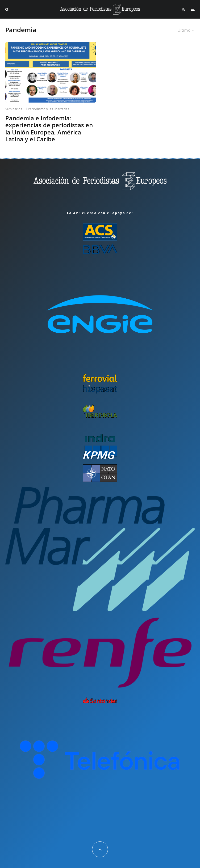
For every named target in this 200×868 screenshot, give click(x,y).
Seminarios (14, 109)
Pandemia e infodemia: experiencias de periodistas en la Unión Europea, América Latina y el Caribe (49, 129)
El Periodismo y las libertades (47, 109)
